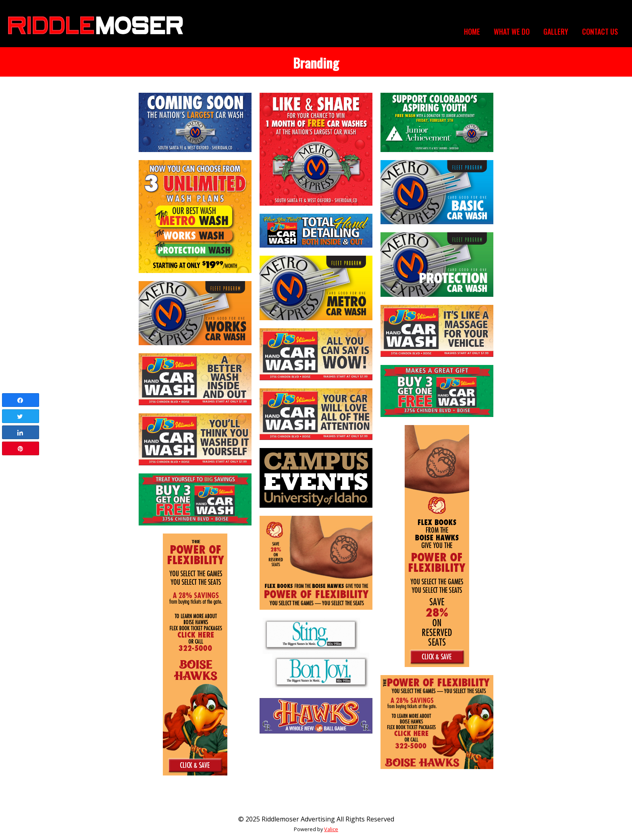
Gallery (556, 31)
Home (472, 31)
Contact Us (600, 31)
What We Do (512, 31)
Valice (331, 829)
